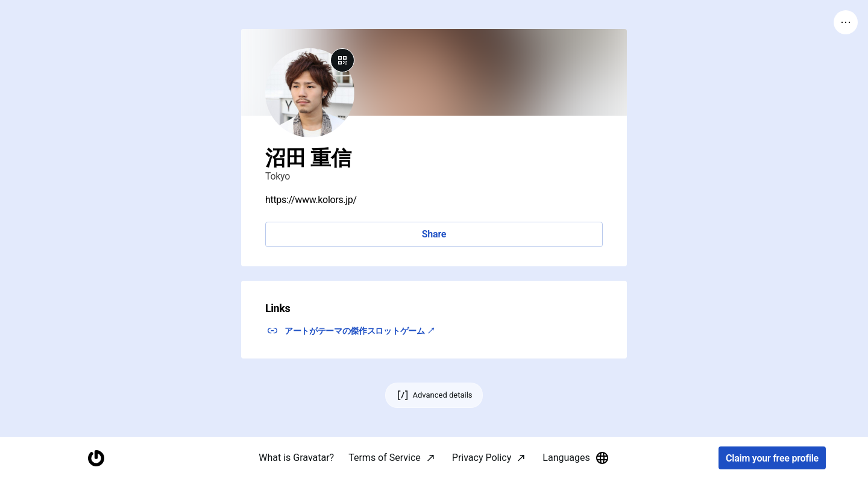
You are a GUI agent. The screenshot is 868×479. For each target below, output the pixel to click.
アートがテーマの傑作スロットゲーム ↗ (360, 331)
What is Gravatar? (296, 458)
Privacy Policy (482, 458)
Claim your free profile (772, 458)
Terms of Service (385, 458)
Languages (576, 458)
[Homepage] (96, 458)
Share (434, 234)
